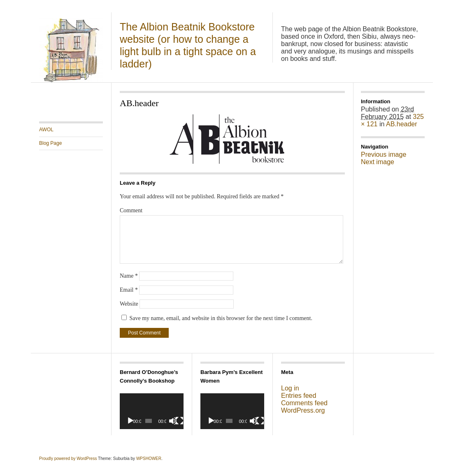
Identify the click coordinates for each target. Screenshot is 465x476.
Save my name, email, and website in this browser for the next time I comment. (221, 318)
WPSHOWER (149, 459)
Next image (378, 162)
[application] (152, 411)
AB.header (402, 124)
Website (129, 304)
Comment (131, 210)
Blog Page (50, 143)
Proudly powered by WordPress (68, 459)
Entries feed (299, 396)
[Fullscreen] (179, 421)
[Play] (130, 421)
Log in (290, 388)
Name (129, 276)
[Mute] (173, 421)
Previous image (384, 154)
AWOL (46, 130)
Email (129, 290)
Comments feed (304, 403)
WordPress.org (303, 410)
